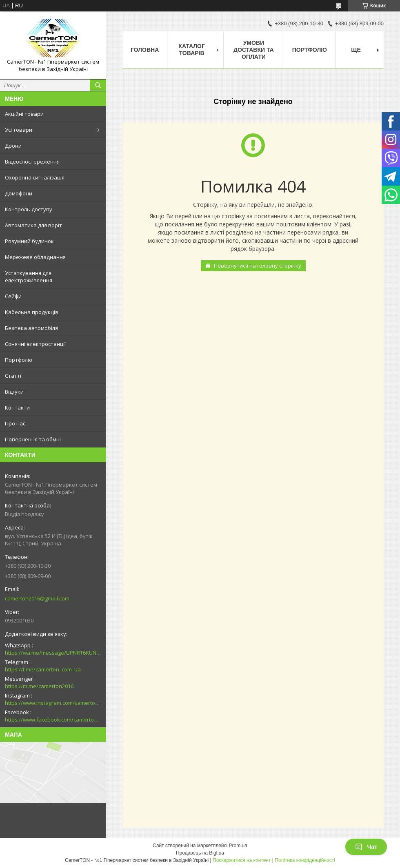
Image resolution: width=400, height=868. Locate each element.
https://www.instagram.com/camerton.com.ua (53, 703)
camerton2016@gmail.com (37, 598)
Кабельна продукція (31, 312)
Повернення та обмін (33, 439)
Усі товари (19, 130)
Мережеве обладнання (35, 257)
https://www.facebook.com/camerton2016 (53, 720)
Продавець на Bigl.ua (200, 853)
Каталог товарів (192, 50)
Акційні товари (24, 114)
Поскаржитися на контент (242, 860)
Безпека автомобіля (31, 328)
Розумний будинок (29, 241)
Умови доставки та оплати (254, 50)
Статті (13, 376)
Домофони (19, 193)
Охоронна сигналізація (35, 177)
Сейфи (13, 296)
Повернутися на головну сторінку (258, 266)
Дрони (13, 146)
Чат (366, 847)
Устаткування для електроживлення (29, 277)
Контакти (17, 407)
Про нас (15, 423)
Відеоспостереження (32, 162)
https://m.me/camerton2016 (39, 686)
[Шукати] (98, 85)
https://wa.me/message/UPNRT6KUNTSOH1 (53, 653)
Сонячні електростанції (35, 344)
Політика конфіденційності (305, 860)
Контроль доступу (29, 209)
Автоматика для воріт (33, 225)
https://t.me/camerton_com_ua (43, 669)
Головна (145, 50)
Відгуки (14, 392)
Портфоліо (19, 360)
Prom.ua (238, 846)
